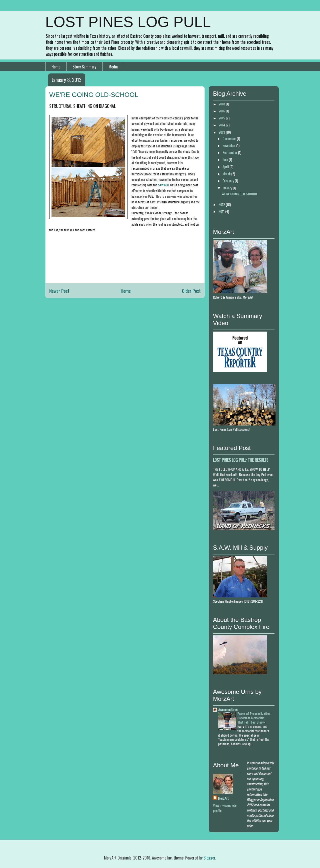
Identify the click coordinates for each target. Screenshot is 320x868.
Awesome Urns (228, 709)
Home (56, 67)
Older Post (191, 291)
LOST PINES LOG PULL (128, 22)
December (230, 138)
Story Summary (84, 67)
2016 (222, 111)
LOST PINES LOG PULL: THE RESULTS (241, 460)
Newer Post (59, 291)
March (227, 174)
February (229, 181)
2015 (222, 118)
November (229, 145)
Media (113, 67)
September (230, 152)
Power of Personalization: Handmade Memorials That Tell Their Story (254, 718)
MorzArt (223, 798)
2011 (222, 211)
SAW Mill (163, 185)
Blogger (209, 858)
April (226, 167)
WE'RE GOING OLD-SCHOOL (240, 194)
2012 (222, 204)
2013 (222, 132)
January (228, 188)
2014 (222, 125)
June (226, 159)
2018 (222, 104)
